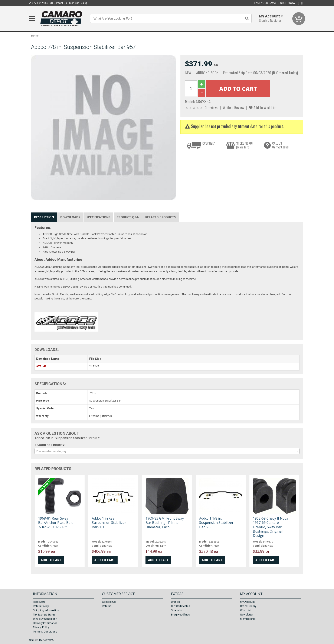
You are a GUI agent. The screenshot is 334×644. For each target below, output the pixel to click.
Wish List (246, 610)
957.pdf (41, 366)
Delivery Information (45, 623)
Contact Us (59, 3)
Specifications (98, 217)
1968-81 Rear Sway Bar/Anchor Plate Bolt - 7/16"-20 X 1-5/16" (56, 523)
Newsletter (247, 615)
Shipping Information (46, 610)
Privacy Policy (41, 627)
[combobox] (167, 451)
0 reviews (211, 107)
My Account (247, 602)
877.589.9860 (39, 3)
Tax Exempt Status (44, 615)
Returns (107, 606)
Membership (248, 619)
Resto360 (39, 602)
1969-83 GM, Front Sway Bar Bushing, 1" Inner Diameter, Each (165, 523)
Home (35, 36)
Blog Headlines (180, 615)
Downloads (70, 217)
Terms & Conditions (45, 632)
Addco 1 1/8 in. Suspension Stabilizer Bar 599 (216, 523)
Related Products (161, 217)
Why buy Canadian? (45, 619)
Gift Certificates (181, 606)
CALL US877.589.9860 (280, 145)
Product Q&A (128, 217)
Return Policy (41, 606)
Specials (176, 610)
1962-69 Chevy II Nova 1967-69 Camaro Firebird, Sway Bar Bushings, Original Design (271, 527)
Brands (175, 602)
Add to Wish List (263, 107)
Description (44, 217)
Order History (248, 606)
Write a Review (233, 107)
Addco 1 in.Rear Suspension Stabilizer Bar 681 (109, 523)
